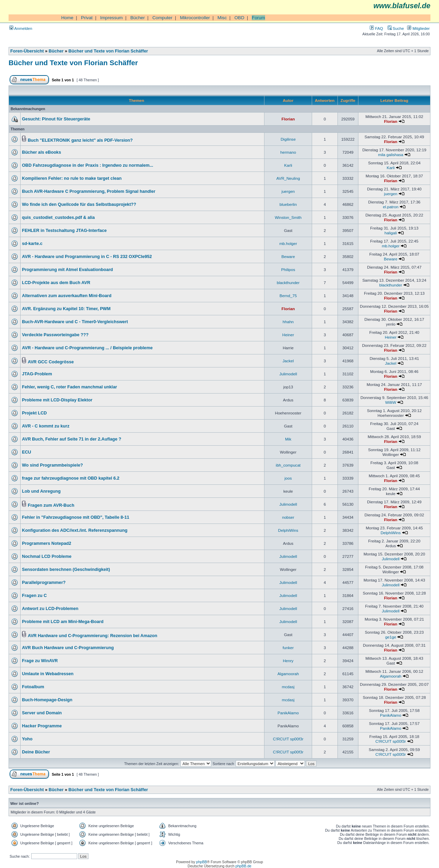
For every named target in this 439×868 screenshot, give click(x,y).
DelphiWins (288, 530)
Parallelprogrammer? (44, 583)
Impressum (111, 18)
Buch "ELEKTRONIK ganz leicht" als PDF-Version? (80, 140)
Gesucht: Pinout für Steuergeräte (56, 119)
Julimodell (288, 374)
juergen (288, 191)
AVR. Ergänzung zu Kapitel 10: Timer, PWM (66, 309)
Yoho (27, 739)
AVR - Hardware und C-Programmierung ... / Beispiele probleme (87, 348)
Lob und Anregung (41, 491)
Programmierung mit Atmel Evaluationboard (67, 270)
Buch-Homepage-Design (47, 700)
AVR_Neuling (288, 178)
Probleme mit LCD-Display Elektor (57, 400)
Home (67, 18)
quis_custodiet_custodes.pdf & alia (58, 218)
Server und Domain (42, 713)
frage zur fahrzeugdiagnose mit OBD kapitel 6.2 (71, 478)
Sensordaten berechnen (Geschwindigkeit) (66, 570)
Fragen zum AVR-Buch (51, 505)
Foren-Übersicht (27, 51)
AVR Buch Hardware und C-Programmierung (68, 648)
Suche (396, 28)
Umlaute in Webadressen (48, 674)
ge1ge (391, 637)
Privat (87, 18)
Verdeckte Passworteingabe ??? (55, 335)
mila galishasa (391, 155)
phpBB (202, 862)
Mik (288, 439)
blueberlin (288, 204)
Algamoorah (288, 674)
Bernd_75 (288, 296)
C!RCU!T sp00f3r (288, 739)
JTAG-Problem (37, 374)
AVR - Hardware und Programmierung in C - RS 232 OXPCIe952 (87, 257)
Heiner (288, 335)
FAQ (376, 28)
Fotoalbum (33, 687)
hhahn (288, 322)
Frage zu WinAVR (40, 661)
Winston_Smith (288, 217)
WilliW (391, 402)
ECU (27, 452)
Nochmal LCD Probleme (47, 556)
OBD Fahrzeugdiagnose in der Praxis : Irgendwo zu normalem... (88, 165)
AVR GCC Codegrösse (51, 362)
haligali (391, 233)
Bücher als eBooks (41, 152)
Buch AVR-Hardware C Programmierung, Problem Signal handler (89, 191)
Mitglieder (418, 28)
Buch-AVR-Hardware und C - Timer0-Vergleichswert (75, 322)
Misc (222, 18)
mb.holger (288, 243)
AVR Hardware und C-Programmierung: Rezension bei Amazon (93, 636)
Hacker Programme (42, 726)
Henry (288, 661)
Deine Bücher (36, 752)
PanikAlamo (288, 713)
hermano (288, 152)
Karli (288, 165)
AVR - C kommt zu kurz (46, 426)
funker (288, 648)
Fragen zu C (34, 596)
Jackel (288, 361)
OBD (239, 18)
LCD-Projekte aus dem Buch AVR (56, 283)
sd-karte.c (32, 244)
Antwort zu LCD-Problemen (50, 609)
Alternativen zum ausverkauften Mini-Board (67, 296)
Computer (162, 18)
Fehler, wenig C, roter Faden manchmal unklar (69, 387)
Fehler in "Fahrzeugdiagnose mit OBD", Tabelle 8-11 (76, 517)
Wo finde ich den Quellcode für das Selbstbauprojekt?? (79, 204)
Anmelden (21, 28)
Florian (288, 119)
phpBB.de (244, 866)
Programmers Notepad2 (46, 543)
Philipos (288, 269)
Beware (288, 256)
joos (288, 478)
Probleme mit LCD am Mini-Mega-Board (63, 622)
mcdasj (288, 687)
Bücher (138, 18)
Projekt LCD (34, 413)
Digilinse (288, 139)
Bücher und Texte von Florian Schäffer (108, 51)
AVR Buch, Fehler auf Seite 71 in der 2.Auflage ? (72, 439)
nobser (288, 517)
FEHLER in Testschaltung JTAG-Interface (64, 231)
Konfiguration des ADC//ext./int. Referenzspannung (75, 530)
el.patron (390, 207)
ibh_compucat (288, 465)
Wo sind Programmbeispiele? (52, 465)
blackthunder (288, 283)
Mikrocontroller (195, 18)
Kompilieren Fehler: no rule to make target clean (72, 178)
